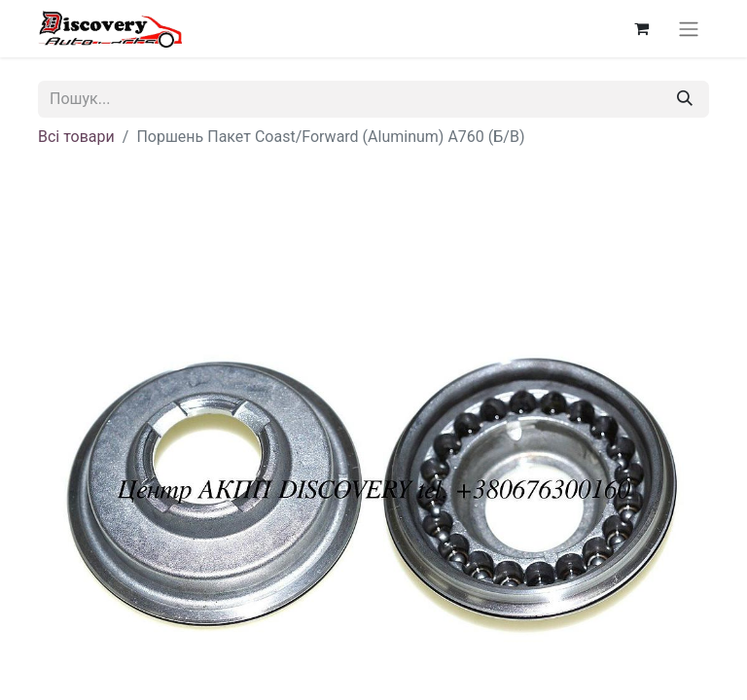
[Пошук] (685, 99)
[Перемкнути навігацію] (689, 29)
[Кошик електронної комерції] (641, 28)
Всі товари (76, 137)
